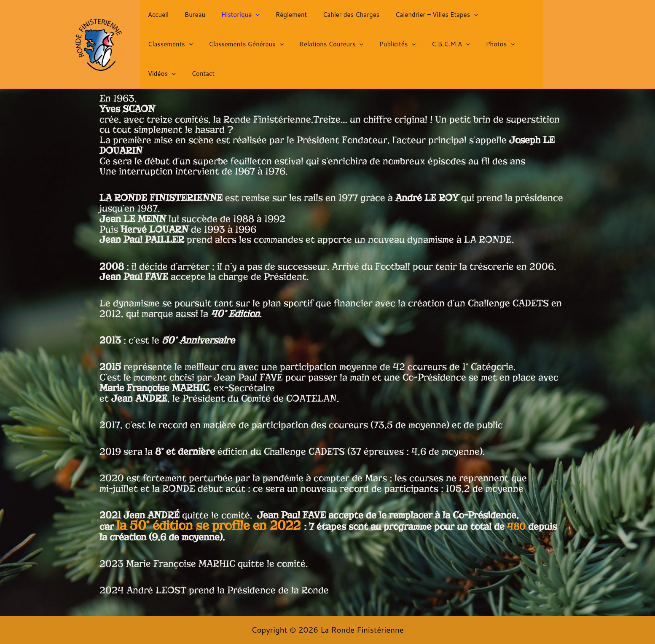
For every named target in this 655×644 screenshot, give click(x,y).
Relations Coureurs (266, 48)
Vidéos (466, 48)
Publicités (329, 48)
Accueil (157, 18)
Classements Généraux (184, 48)
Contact (504, 47)
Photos (425, 48)
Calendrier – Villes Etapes (419, 18)
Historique (233, 18)
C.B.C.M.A (379, 48)
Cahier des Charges (337, 18)
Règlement (280, 18)
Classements (496, 18)
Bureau (190, 18)
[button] (248, 18)
